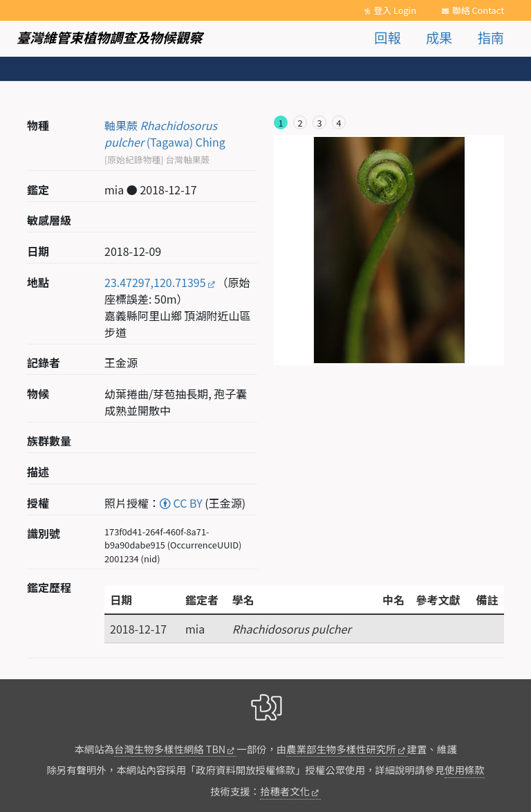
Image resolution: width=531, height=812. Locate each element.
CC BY (181, 503)
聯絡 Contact (478, 10)
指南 (491, 37)
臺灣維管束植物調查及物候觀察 (110, 37)
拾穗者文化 (285, 791)
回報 (387, 37)
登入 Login (395, 10)
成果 (439, 37)
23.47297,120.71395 (155, 282)
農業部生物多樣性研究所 (341, 749)
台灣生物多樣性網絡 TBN (170, 749)
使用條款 (465, 769)
